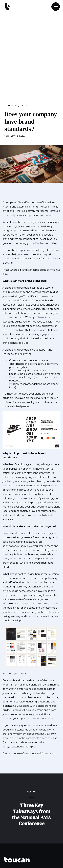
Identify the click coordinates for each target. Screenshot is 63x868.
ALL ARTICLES (11, 106)
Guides (24, 106)
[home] (7, 7)
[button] (54, 7)
